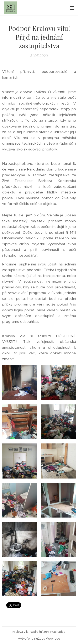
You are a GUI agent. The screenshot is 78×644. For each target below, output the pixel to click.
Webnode (53, 639)
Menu (72, 8)
